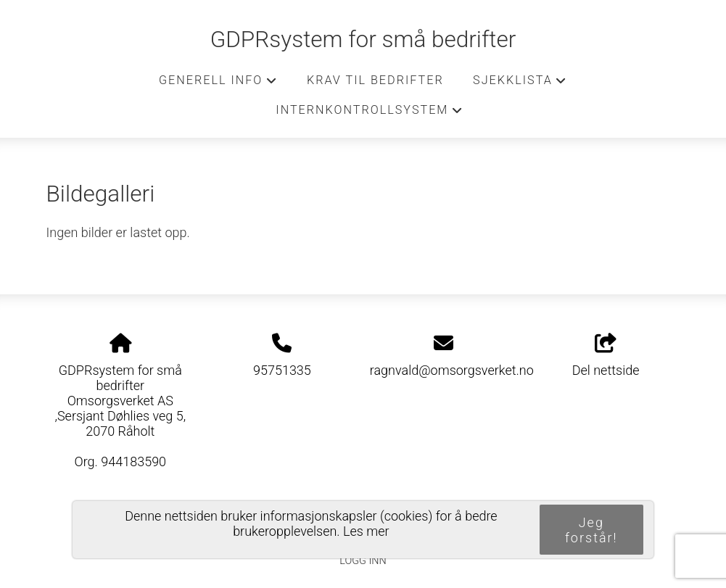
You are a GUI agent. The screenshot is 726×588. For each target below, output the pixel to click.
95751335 (282, 370)
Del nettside (606, 356)
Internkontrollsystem (369, 114)
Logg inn (363, 561)
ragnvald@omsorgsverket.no (452, 370)
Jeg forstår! (591, 530)
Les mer (366, 531)
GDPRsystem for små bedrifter (363, 40)
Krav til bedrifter (375, 80)
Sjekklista (520, 84)
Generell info (218, 84)
